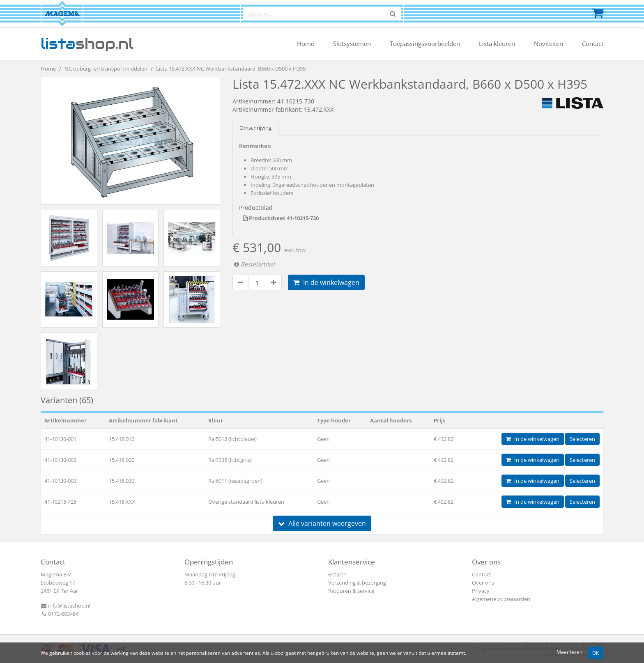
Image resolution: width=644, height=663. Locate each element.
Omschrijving (255, 128)
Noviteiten (549, 44)
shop (87, 44)
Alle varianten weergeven (322, 523)
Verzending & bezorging (357, 583)
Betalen (337, 574)
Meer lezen (569, 652)
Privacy (481, 591)
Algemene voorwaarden (501, 599)
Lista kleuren (497, 44)
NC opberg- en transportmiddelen (106, 69)
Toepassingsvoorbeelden (425, 44)
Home (306, 44)
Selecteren (582, 439)
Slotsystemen (352, 44)
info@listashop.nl (66, 606)
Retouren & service (351, 591)
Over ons (483, 583)
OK (596, 653)
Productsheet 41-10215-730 (281, 218)
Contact (593, 44)
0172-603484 (60, 614)
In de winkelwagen (326, 282)
